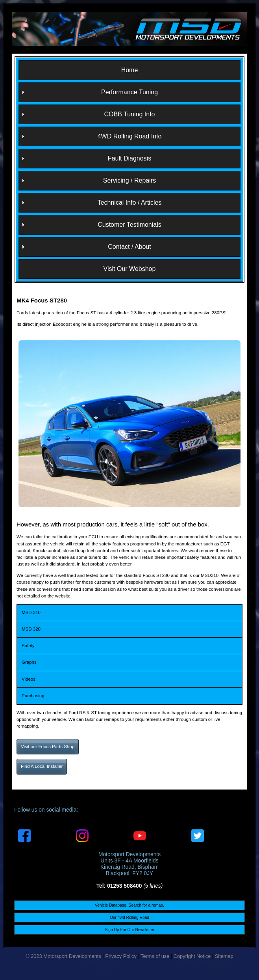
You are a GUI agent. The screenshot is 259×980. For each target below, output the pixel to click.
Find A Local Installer (42, 766)
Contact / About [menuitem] (129, 247)
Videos (29, 679)
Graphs (29, 662)
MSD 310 (31, 612)
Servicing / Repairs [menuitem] (129, 180)
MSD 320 (31, 629)
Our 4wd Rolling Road (129, 917)
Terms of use (155, 956)
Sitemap (224, 956)
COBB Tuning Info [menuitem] (130, 114)
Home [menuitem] (130, 70)
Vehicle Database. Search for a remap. (129, 905)
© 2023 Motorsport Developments (63, 956)
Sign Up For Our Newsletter (129, 930)
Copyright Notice (192, 956)
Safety (28, 646)
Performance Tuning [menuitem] (129, 92)
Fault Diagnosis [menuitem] (129, 158)
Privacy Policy (121, 956)
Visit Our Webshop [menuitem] (130, 269)
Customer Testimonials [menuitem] (129, 225)
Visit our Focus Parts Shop (48, 747)
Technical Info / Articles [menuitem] (130, 203)
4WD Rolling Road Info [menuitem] (130, 136)
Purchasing (33, 696)
